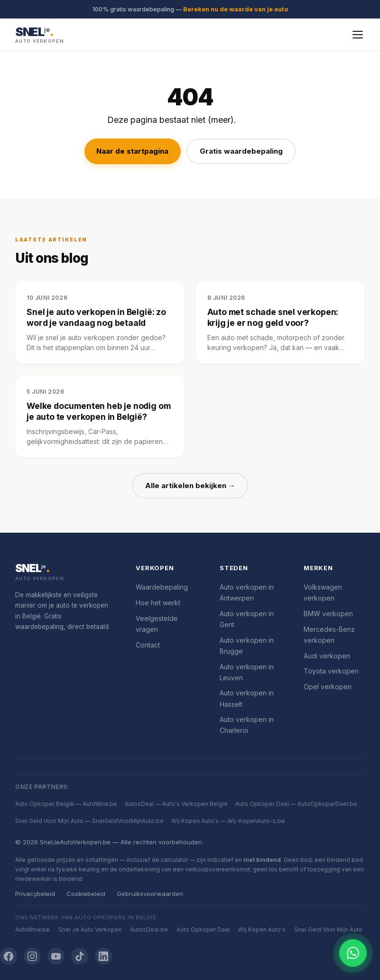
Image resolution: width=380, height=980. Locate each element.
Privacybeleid (35, 894)
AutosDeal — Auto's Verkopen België (176, 804)
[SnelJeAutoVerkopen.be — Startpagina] (40, 34)
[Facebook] (9, 956)
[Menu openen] (358, 35)
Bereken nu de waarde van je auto (236, 9)
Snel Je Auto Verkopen (90, 929)
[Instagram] (32, 956)
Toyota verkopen (331, 671)
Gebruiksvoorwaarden (150, 894)
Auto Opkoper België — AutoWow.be (66, 804)
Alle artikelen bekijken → (190, 485)
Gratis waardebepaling (241, 151)
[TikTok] (80, 956)
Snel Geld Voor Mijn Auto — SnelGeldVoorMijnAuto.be (89, 821)
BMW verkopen (328, 614)
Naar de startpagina (132, 151)
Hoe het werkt (158, 603)
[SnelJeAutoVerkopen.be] (64, 573)
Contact (148, 645)
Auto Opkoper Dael (203, 929)
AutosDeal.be (149, 929)
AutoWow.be (32, 929)
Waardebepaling (162, 587)
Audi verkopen (327, 656)
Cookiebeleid (86, 894)
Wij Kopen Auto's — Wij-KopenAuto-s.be (228, 821)
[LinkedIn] (103, 956)
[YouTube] (56, 956)
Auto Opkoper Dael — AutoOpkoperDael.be (296, 804)
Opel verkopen (328, 687)
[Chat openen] (353, 953)
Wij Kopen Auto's (262, 929)
